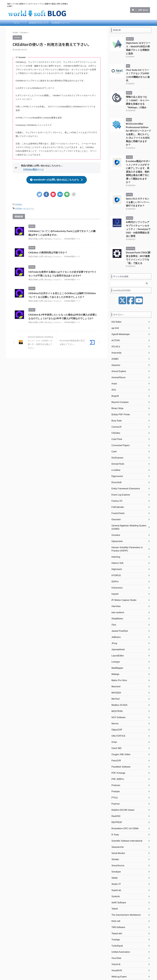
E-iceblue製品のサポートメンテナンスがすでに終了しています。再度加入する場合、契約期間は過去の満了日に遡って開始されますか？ (138, 147)
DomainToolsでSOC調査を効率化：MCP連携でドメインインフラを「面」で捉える (138, 220)
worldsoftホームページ (61, 23)
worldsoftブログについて (39, 23)
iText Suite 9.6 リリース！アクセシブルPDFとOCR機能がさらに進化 (139, 68)
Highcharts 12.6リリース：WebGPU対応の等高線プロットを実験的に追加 (138, 46)
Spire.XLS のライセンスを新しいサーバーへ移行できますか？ (139, 172)
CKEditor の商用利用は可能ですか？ (47, 250)
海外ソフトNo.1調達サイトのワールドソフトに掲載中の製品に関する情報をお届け (78, 960)
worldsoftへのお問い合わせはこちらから (57, 179)
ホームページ (29, 207)
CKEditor (19, 203)
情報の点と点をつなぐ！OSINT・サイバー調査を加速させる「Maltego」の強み (139, 90)
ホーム (17, 23)
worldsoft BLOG (78, 964)
